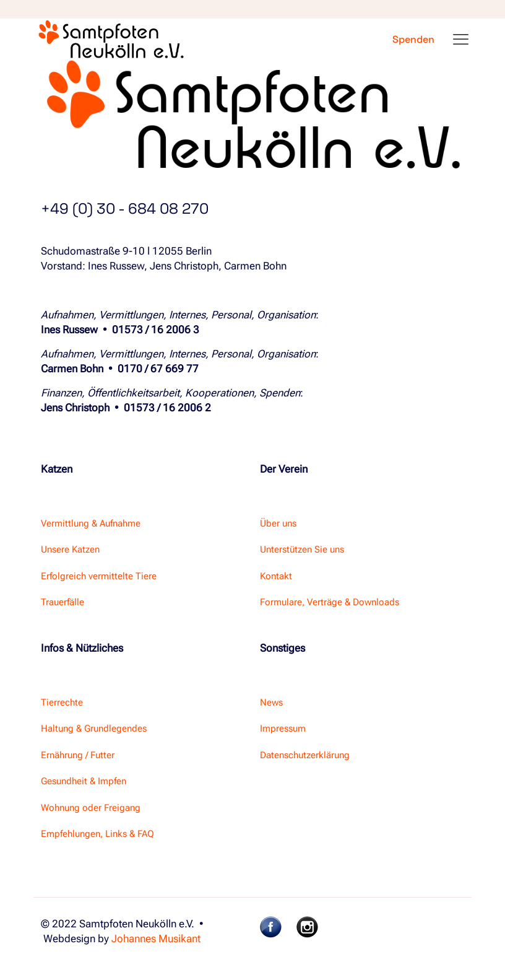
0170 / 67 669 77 (158, 369)
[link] (271, 927)
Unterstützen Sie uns (302, 549)
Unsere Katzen (70, 549)
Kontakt (276, 576)
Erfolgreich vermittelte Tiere (99, 576)
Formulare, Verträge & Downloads (330, 602)
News (271, 702)
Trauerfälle (63, 602)
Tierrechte (62, 702)
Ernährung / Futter (78, 755)
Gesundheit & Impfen (84, 781)
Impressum (283, 728)
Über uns (278, 523)
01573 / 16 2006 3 (156, 330)
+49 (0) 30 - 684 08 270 (125, 208)
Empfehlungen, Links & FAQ (97, 834)
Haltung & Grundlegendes (94, 728)
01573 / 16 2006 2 (167, 408)
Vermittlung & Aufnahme (91, 523)
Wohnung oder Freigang (91, 808)
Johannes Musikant (156, 938)
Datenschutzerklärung (305, 755)
